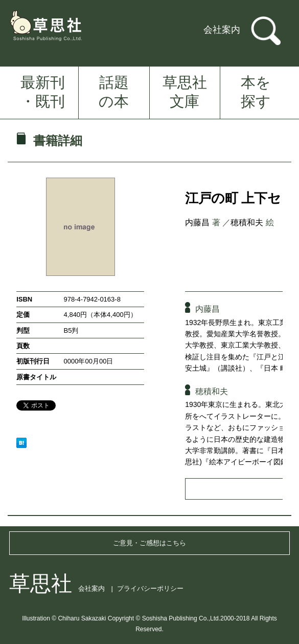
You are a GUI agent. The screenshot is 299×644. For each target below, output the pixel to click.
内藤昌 (197, 222)
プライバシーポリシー (150, 588)
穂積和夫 (247, 222)
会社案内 (222, 30)
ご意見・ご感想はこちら (149, 543)
